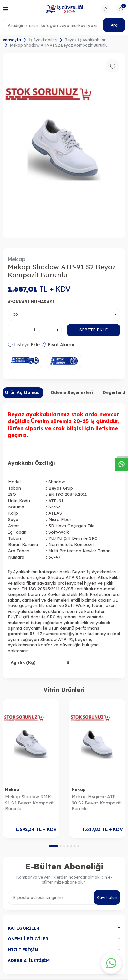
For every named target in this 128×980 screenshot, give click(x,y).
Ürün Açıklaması (23, 392)
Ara (114, 25)
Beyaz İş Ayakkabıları (86, 40)
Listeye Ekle (24, 345)
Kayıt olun (107, 897)
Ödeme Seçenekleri (72, 392)
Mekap (17, 259)
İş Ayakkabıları (43, 40)
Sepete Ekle (94, 330)
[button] (54, 846)
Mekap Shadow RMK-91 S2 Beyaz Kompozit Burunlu (29, 803)
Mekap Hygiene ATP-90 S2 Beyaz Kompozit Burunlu (96, 803)
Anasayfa (12, 40)
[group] (64, 145)
